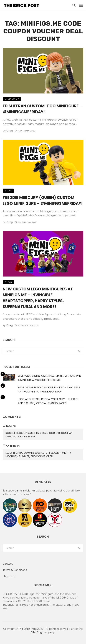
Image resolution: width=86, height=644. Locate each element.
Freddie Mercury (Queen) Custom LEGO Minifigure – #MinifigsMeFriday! (43, 201)
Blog (8, 191)
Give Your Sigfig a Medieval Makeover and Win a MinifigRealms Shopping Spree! (49, 378)
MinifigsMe (12, 99)
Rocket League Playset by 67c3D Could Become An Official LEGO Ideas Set (39, 435)
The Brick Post (27, 629)
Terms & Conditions (15, 570)
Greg (10, 131)
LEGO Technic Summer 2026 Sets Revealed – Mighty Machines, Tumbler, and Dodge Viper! (39, 455)
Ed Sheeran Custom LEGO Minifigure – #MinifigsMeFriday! (43, 109)
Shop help (9, 576)
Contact (8, 564)
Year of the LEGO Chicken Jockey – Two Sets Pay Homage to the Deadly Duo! (49, 389)
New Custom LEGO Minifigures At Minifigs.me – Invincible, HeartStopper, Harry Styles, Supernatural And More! (38, 298)
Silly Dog (36, 632)
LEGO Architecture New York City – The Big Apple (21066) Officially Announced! (48, 401)
